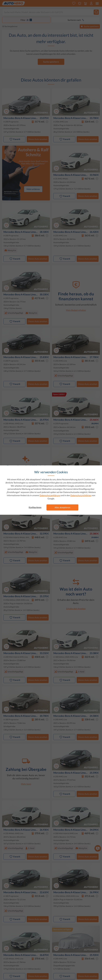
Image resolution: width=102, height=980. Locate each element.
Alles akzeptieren (62, 507)
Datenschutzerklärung (50, 495)
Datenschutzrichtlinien (81, 495)
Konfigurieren (35, 507)
